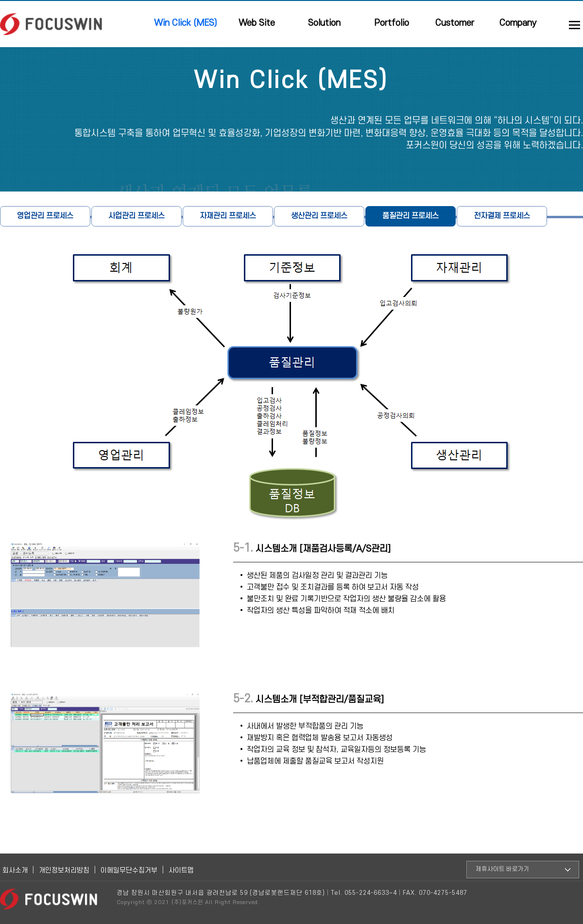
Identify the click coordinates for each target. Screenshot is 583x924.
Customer (455, 23)
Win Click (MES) (186, 23)
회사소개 (15, 870)
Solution (324, 23)
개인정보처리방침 (64, 870)
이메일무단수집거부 (129, 870)
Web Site (257, 23)
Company (518, 23)
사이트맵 (181, 870)
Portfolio (392, 23)
